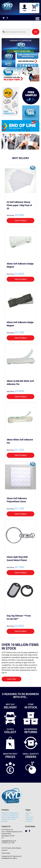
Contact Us (29, 821)
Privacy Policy (6, 853)
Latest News (30, 817)
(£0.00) (34, 10)
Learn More (11, 679)
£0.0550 (15, 626)
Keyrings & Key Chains (9, 819)
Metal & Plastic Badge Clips (10, 817)
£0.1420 (15, 450)
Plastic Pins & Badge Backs (10, 813)
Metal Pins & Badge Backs (10, 815)
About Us (28, 813)
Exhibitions (29, 819)
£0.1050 (15, 567)
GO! (36, 32)
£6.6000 (15, 215)
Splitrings (5, 821)
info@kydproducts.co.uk (9, 841)
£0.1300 (15, 508)
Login (24, 10)
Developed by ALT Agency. (9, 858)
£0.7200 (15, 332)
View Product (21, 220)
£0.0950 (15, 391)
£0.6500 (15, 274)
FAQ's (27, 815)
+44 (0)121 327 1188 (8, 843)
